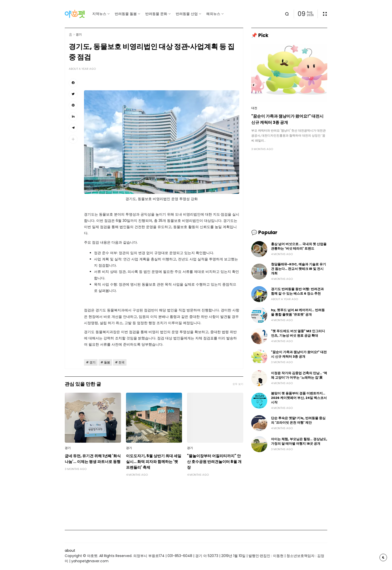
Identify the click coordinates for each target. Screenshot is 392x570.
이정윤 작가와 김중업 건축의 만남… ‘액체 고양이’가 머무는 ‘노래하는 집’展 (299, 375)
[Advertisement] (289, 190)
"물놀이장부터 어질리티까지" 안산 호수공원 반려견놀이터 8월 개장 (214, 462)
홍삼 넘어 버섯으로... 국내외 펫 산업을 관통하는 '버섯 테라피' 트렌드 (299, 246)
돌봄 (107, 362)
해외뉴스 (213, 14)
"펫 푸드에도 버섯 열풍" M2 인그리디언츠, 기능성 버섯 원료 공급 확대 (298, 333)
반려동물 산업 (187, 14)
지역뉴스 (99, 14)
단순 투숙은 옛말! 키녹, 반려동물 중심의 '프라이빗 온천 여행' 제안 (298, 420)
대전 (254, 108)
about (70, 550)
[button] (73, 139)
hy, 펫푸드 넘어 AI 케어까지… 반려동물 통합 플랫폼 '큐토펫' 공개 (298, 312)
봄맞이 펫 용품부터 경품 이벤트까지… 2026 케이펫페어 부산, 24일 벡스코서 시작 (299, 398)
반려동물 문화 (156, 14)
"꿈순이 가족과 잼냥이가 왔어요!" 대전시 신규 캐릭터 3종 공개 (287, 119)
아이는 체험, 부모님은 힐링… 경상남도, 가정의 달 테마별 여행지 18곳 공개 (299, 441)
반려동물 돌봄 (126, 14)
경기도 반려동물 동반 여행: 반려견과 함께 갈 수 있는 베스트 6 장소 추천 (297, 291)
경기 (79, 35)
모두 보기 (238, 384)
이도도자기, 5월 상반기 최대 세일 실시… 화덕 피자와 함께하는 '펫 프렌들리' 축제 (154, 462)
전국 (121, 362)
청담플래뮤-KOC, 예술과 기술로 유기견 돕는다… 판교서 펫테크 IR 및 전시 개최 (298, 269)
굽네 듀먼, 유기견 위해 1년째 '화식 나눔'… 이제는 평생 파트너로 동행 (93, 459)
